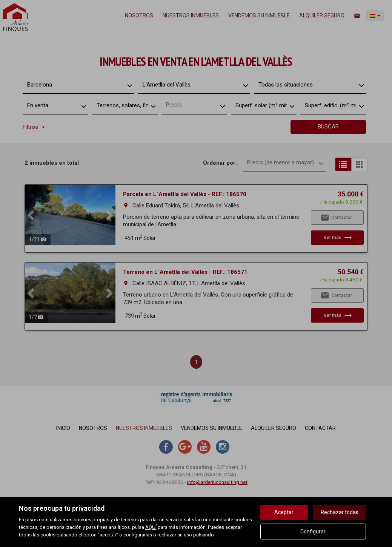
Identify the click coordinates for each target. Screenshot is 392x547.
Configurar (313, 532)
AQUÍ (151, 527)
